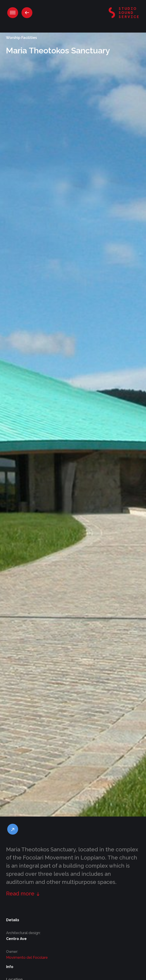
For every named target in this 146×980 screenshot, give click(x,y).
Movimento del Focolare (27, 958)
